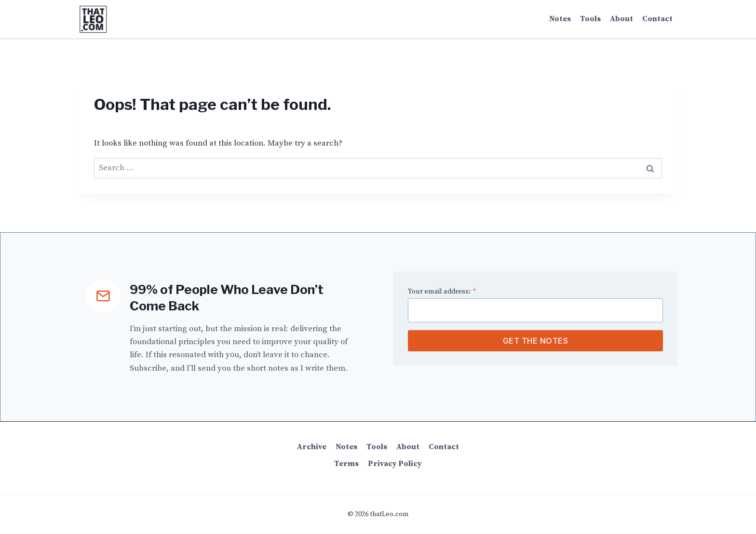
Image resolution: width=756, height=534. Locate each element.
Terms (346, 464)
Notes (560, 19)
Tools (590, 19)
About (621, 19)
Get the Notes (536, 341)
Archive (312, 447)
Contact (657, 19)
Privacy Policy (395, 464)
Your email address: (442, 292)
